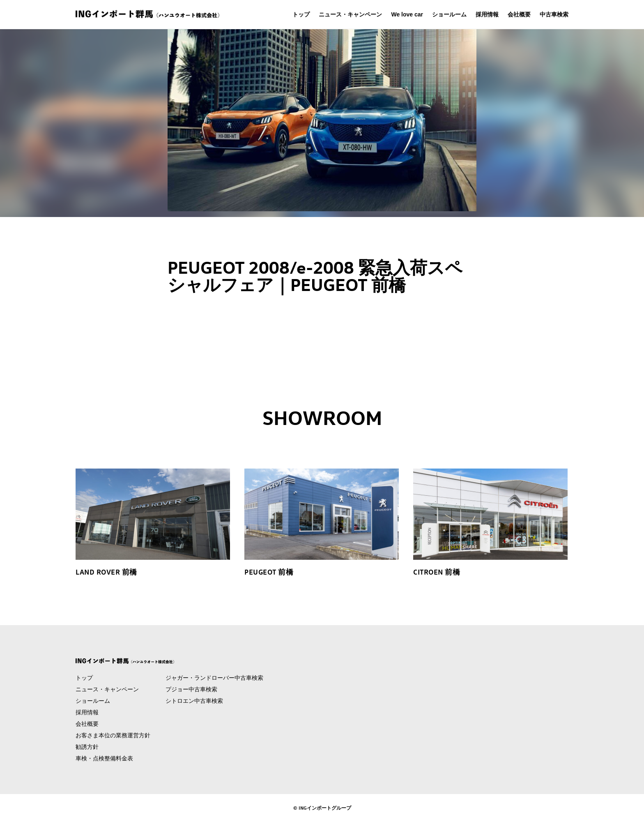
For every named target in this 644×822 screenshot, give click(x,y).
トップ (301, 14)
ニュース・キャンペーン (350, 14)
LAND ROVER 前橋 (106, 572)
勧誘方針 (87, 747)
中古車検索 (554, 14)
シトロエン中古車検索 (194, 701)
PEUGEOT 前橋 (269, 572)
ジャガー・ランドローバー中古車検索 (214, 678)
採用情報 (487, 14)
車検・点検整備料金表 (104, 758)
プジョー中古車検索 (191, 689)
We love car (407, 14)
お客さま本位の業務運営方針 (113, 735)
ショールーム (449, 14)
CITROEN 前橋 (437, 572)
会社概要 (519, 14)
